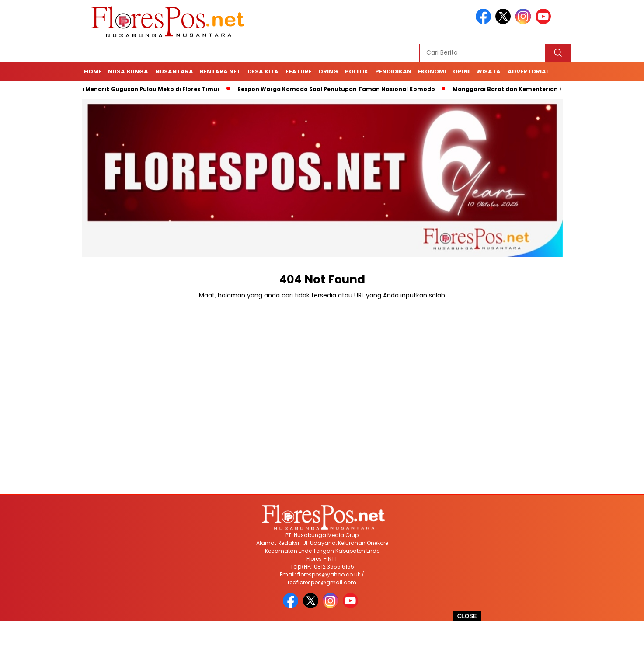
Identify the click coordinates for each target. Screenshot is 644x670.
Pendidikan (393, 72)
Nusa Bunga (128, 72)
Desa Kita (263, 72)
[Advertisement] (322, 646)
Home (93, 72)
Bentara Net (220, 72)
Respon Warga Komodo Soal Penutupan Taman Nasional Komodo (339, 89)
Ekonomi (432, 72)
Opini (461, 72)
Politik (357, 72)
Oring (328, 72)
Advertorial (528, 72)
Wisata (488, 72)
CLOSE (467, 616)
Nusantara (174, 72)
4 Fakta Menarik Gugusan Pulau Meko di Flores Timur (144, 89)
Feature (299, 72)
